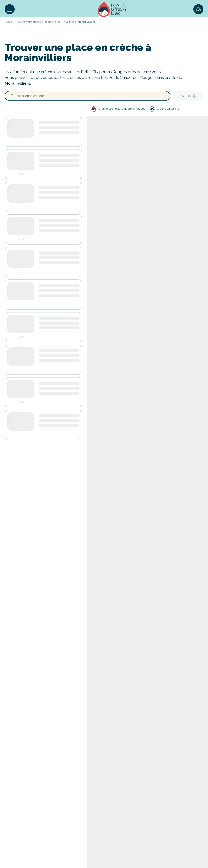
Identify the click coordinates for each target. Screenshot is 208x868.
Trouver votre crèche (29, 22)
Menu (10, 9)
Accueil (112, 9)
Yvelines (69, 22)
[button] (10, 9)
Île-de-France (52, 22)
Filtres (188, 96)
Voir (21, 142)
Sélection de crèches (198, 9)
